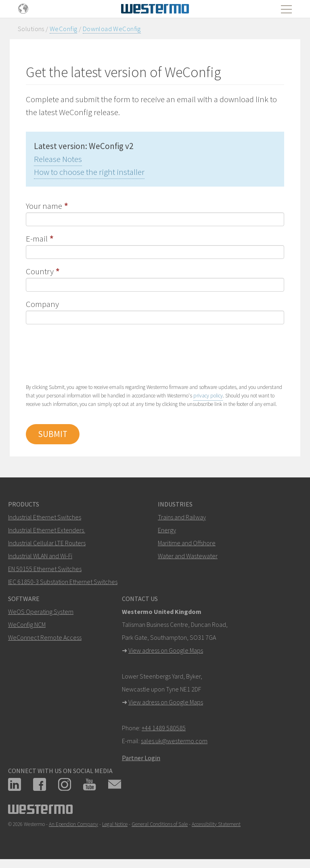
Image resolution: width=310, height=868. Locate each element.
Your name (44, 206)
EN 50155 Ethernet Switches (45, 569)
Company (42, 304)
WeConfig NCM (27, 624)
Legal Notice (115, 824)
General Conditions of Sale (160, 824)
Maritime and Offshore (187, 543)
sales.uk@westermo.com (174, 741)
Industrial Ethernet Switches (45, 517)
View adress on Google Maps (166, 650)
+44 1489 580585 (164, 728)
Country (40, 271)
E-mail (37, 239)
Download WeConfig (112, 29)
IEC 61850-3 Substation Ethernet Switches (63, 582)
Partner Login (141, 758)
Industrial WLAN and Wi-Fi (40, 556)
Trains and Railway (182, 517)
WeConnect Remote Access (45, 637)
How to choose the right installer (89, 172)
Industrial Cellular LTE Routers (47, 543)
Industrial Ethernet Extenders (46, 530)
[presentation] (87, 353)
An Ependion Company (73, 824)
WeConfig (63, 29)
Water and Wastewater (188, 556)
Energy (167, 530)
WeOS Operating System (41, 612)
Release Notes (58, 159)
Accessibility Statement (216, 824)
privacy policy (208, 396)
